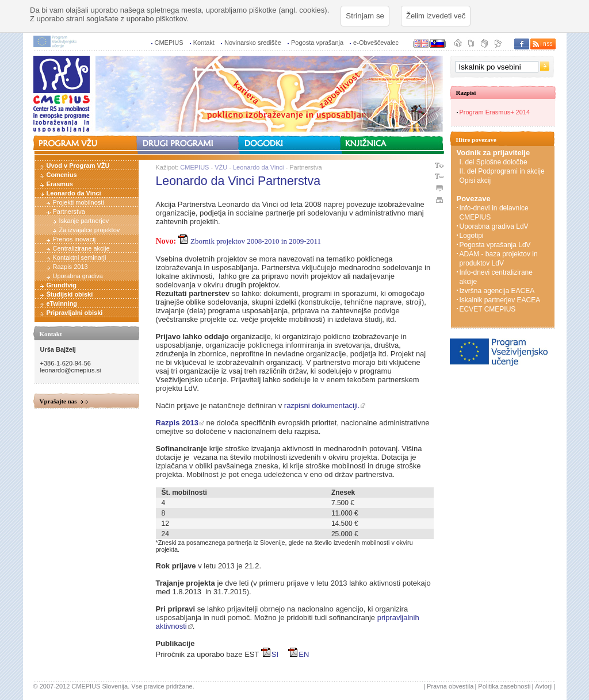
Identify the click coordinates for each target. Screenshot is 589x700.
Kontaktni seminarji (80, 257)
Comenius (62, 175)
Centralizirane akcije (81, 248)
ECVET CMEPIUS (488, 309)
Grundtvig (62, 285)
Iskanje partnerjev (84, 221)
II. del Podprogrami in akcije (502, 171)
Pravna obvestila (450, 686)
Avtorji (544, 686)
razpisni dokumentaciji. (322, 405)
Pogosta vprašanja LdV (495, 245)
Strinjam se (365, 16)
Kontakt (204, 43)
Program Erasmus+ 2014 (495, 112)
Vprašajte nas (58, 401)
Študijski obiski (70, 294)
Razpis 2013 (70, 267)
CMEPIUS (169, 43)
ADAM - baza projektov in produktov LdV (499, 259)
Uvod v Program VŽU (78, 166)
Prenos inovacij (74, 239)
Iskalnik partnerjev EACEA (500, 300)
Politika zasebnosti (504, 686)
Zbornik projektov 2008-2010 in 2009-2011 (250, 241)
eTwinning (62, 303)
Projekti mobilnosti (79, 202)
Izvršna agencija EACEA (497, 291)
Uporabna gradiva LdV (494, 226)
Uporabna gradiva (78, 276)
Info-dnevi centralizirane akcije (496, 277)
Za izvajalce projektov (90, 230)
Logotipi (472, 236)
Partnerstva (69, 211)
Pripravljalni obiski (75, 313)
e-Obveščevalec (376, 43)
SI (270, 654)
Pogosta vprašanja (317, 43)
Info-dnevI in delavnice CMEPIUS (494, 213)
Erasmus (60, 184)
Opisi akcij (475, 180)
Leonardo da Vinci (74, 193)
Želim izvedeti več (436, 16)
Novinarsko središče (253, 43)
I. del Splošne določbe (494, 162)
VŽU (221, 167)
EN (299, 654)
